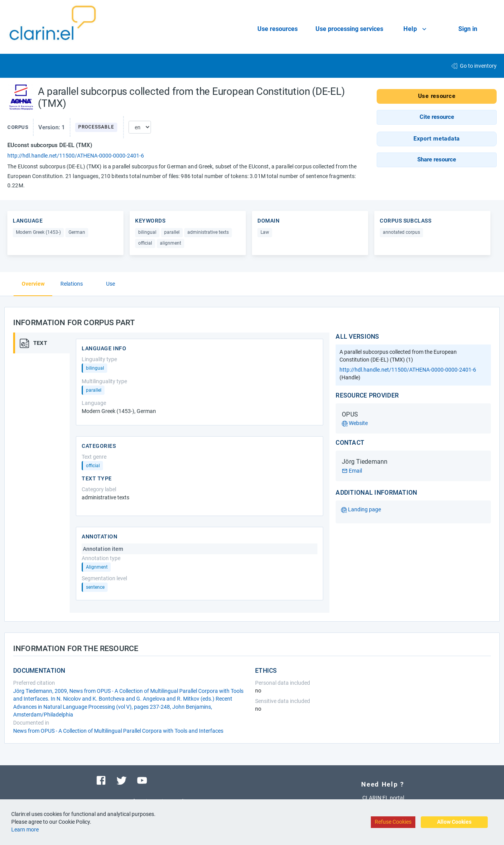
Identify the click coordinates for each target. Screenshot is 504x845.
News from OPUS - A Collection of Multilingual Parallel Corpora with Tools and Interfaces (118, 731)
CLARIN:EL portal (383, 798)
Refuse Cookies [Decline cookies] (393, 822)
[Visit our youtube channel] (142, 780)
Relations (72, 284)
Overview (33, 284)
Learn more (25, 830)
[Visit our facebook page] (101, 780)
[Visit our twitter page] (122, 780)
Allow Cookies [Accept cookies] (454, 822)
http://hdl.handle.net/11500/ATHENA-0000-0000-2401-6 (76, 156)
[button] (437, 117)
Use (111, 284)
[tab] (44, 343)
